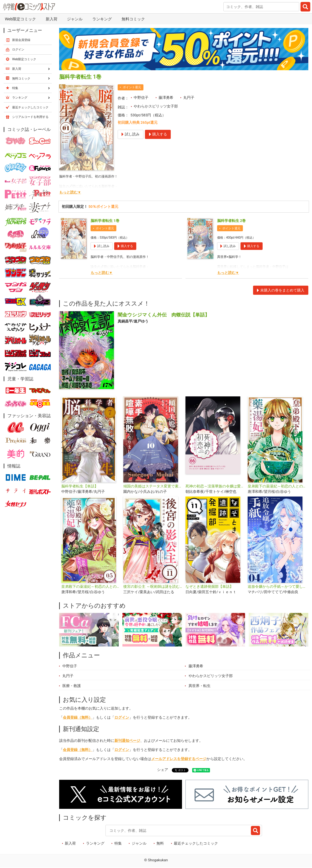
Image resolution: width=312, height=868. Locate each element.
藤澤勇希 (166, 98)
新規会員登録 (21, 40)
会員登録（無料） (78, 717)
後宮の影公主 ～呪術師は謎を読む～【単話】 (153, 586)
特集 (118, 843)
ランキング (102, 19)
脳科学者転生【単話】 (80, 486)
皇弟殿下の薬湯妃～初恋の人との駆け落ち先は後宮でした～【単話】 (91, 586)
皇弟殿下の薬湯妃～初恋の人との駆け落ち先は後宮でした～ (277, 486)
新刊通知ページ (127, 741)
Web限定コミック (20, 19)
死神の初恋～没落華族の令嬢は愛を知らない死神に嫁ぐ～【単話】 (215, 486)
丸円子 (189, 98)
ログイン (122, 717)
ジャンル (75, 19)
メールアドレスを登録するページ (179, 759)
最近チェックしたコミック (196, 843)
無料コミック (133, 19)
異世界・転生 (200, 686)
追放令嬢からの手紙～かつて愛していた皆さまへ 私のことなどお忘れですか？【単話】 (277, 586)
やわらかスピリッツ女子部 (156, 106)
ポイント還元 (132, 87)
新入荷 (52, 19)
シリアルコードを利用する (30, 117)
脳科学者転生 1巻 (105, 221)
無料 (160, 843)
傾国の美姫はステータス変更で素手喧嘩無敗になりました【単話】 (153, 486)
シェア (163, 770)
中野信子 (141, 98)
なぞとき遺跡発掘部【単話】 (209, 586)
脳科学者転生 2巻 (232, 221)
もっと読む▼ (70, 192)
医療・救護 (72, 686)
